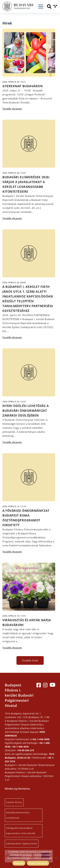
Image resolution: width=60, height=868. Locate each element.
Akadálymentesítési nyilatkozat (18, 815)
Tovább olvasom (12, 109)
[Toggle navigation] (41, 6)
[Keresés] (49, 6)
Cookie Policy (14, 802)
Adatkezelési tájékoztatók (22, 844)
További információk (38, 863)
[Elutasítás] (56, 858)
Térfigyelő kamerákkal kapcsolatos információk (21, 831)
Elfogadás (19, 863)
